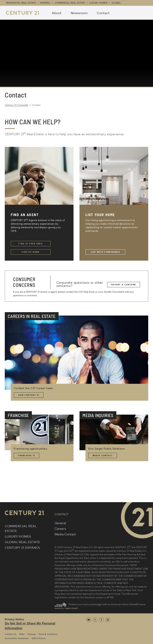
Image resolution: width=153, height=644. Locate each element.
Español (45, 3)
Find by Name (31, 252)
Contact (103, 13)
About (57, 13)
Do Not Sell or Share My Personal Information (30, 626)
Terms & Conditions (48, 634)
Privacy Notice (14, 619)
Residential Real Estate (21, 3)
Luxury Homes (98, 3)
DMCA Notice (39, 638)
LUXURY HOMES (18, 536)
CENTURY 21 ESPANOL (23, 547)
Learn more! (71, 608)
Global (116, 3)
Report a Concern (124, 284)
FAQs (22, 634)
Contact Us (11, 634)
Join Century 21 (29, 395)
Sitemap (31, 634)
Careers (60, 529)
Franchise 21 (26, 455)
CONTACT (62, 515)
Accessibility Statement (17, 638)
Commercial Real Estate (70, 3)
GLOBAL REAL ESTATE (22, 542)
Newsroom (79, 13)
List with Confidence (105, 252)
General (60, 523)
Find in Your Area (31, 244)
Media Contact (103, 455)
